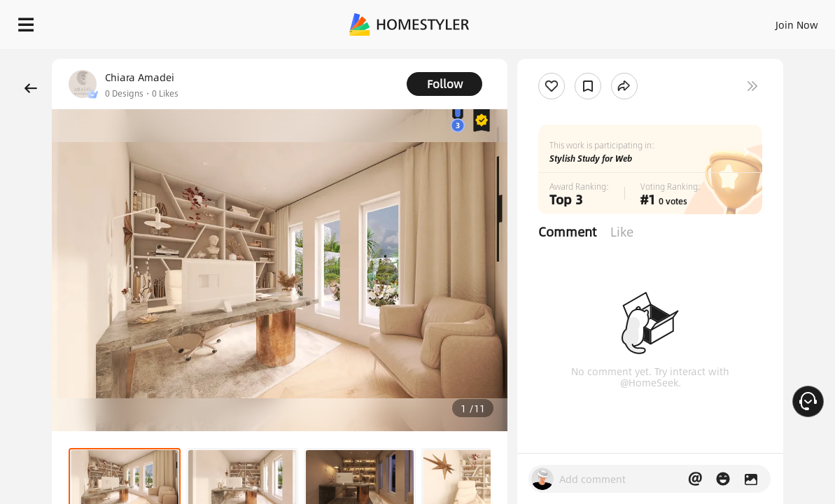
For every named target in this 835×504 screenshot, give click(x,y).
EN (677, 21)
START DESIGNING (765, 21)
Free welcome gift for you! (549, 56)
